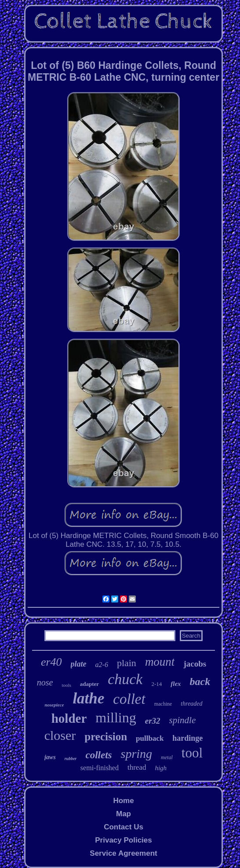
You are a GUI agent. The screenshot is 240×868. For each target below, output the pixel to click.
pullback (150, 738)
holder (69, 718)
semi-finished (100, 768)
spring (137, 754)
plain (127, 663)
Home (123, 801)
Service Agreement (123, 853)
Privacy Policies (123, 840)
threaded (191, 704)
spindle (183, 720)
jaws (50, 757)
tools (66, 685)
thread (137, 767)
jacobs (195, 664)
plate (79, 664)
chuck (125, 679)
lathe (88, 698)
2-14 (156, 684)
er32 (153, 721)
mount (160, 662)
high (161, 768)
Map (124, 814)
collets (98, 755)
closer (60, 735)
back (200, 681)
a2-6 (102, 665)
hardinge (187, 738)
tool (192, 753)
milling (116, 717)
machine (163, 704)
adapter (89, 684)
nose (45, 682)
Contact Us (124, 827)
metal (167, 757)
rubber (71, 759)
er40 (51, 662)
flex (176, 684)
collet (129, 699)
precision (106, 737)
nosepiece (54, 705)
